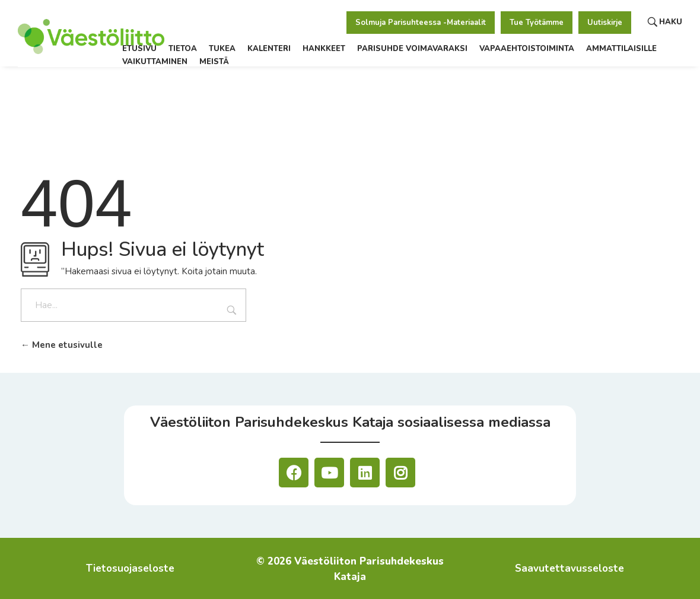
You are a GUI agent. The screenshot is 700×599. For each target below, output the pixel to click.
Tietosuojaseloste (130, 568)
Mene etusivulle (62, 345)
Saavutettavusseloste (569, 568)
